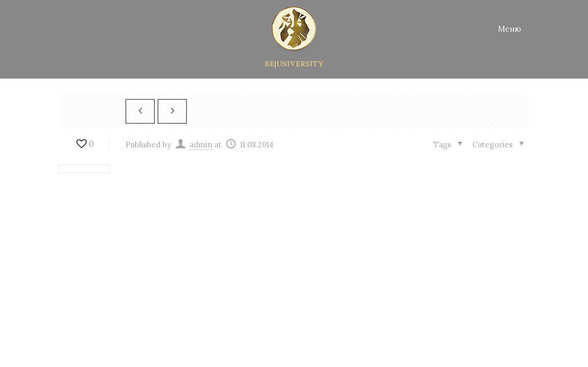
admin (201, 144)
